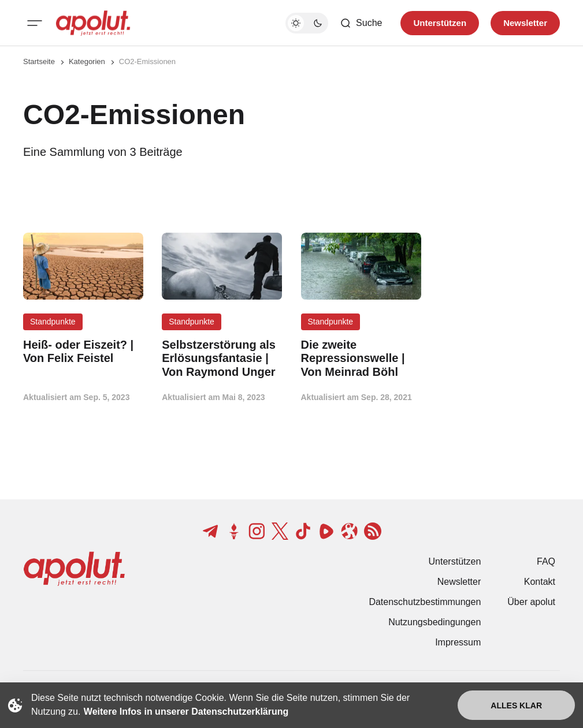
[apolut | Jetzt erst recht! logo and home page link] (93, 23)
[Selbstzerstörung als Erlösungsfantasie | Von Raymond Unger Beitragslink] (222, 359)
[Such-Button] (361, 23)
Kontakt (540, 582)
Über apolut (531, 602)
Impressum (458, 642)
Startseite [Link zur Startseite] (39, 61)
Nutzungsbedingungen (435, 622)
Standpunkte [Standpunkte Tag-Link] (53, 322)
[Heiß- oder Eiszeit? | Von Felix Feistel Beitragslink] (83, 352)
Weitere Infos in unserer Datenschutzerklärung (186, 712)
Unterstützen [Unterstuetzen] (440, 23)
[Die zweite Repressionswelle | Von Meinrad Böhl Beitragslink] (361, 359)
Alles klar (516, 705)
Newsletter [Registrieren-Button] (525, 23)
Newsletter (459, 582)
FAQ (546, 561)
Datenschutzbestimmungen (425, 602)
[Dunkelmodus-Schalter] (307, 23)
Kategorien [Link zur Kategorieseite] (87, 61)
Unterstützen (455, 561)
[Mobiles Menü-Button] (35, 23)
